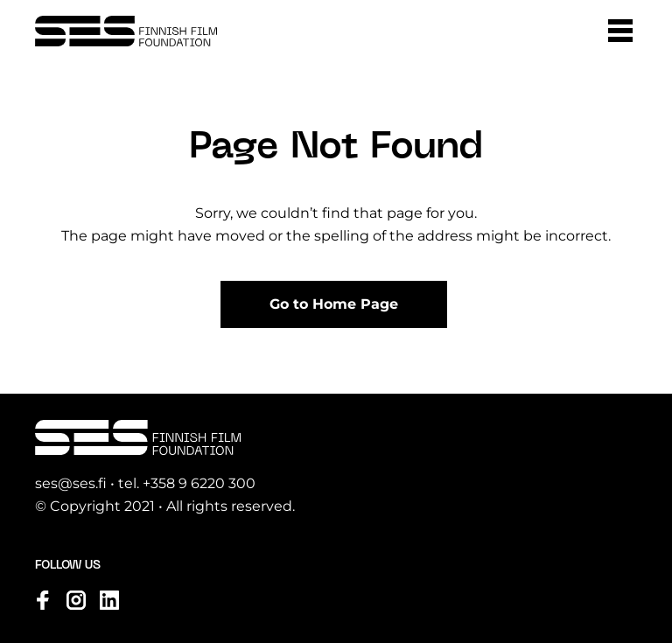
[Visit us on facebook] (43, 600)
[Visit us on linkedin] (109, 600)
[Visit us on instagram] (76, 600)
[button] (620, 31)
